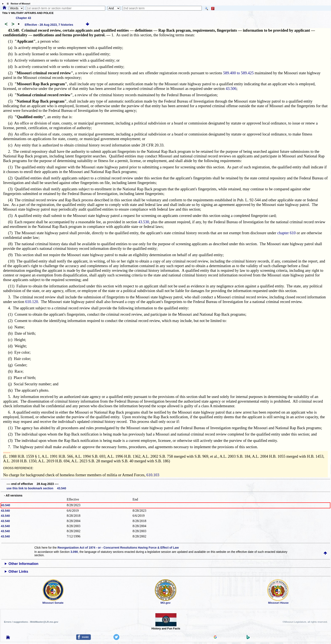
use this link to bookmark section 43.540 (36, 488)
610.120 (32, 302)
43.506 (231, 89)
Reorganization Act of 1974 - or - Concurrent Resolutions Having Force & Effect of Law (118, 548)
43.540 (6, 505)
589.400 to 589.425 (238, 73)
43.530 (144, 222)
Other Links (18, 572)
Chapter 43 (23, 18)
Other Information (23, 564)
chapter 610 (287, 233)
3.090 (74, 552)
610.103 (153, 475)
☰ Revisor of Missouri (17, 4)
